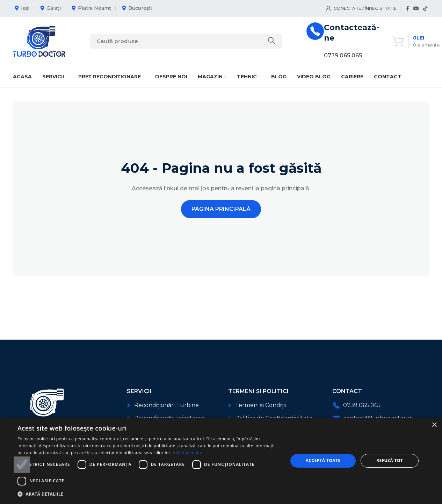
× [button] (434, 425)
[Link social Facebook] (408, 9)
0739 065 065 (343, 55)
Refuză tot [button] (390, 460)
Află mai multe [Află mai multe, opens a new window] (187, 453)
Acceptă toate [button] (323, 460)
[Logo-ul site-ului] (39, 41)
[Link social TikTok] (425, 9)
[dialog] (221, 461)
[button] (149, 494)
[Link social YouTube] (416, 9)
